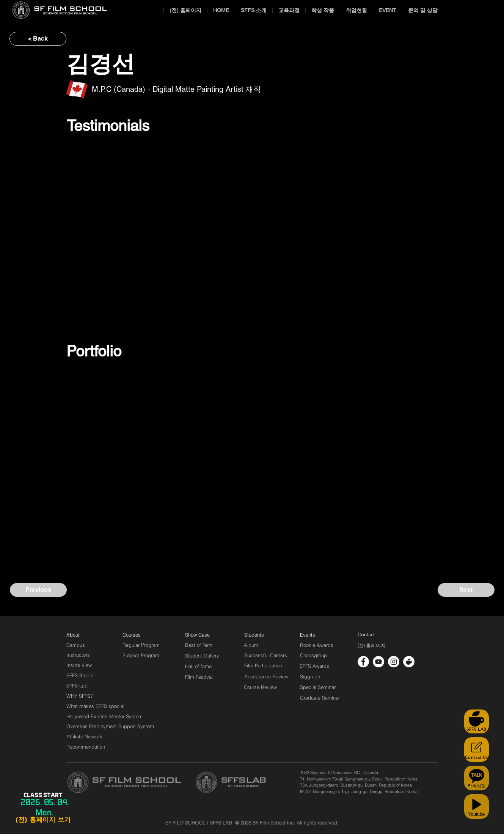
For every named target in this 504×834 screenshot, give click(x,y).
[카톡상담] (477, 778)
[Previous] (38, 590)
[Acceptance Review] (268, 676)
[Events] (316, 635)
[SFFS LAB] (477, 721)
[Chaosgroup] (314, 655)
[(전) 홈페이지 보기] (43, 820)
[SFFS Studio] (80, 675)
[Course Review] (267, 687)
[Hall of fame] (198, 666)
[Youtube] (477, 806)
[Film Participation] (263, 665)
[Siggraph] (310, 676)
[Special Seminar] (318, 687)
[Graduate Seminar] (320, 698)
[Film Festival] (199, 677)
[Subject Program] (141, 655)
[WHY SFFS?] (86, 696)
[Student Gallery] (202, 656)
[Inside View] (80, 665)
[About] (73, 635)
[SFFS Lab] (77, 686)
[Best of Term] (199, 645)
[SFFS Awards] (315, 666)
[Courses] (141, 635)
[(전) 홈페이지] (372, 646)
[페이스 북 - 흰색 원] (363, 662)
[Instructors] (78, 655)
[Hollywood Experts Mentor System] (104, 716)
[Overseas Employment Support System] (110, 726)
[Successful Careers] (266, 655)
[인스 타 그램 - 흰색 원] (394, 662)
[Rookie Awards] (317, 645)
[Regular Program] (141, 645)
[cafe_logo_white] (409, 662)
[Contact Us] (477, 750)
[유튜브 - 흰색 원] (378, 662)
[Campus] (76, 645)
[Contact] (366, 635)
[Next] (466, 590)
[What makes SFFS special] (95, 706)
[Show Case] (202, 635)
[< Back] (38, 39)
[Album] (264, 645)
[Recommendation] (86, 747)
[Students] (254, 635)
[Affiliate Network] (86, 736)
